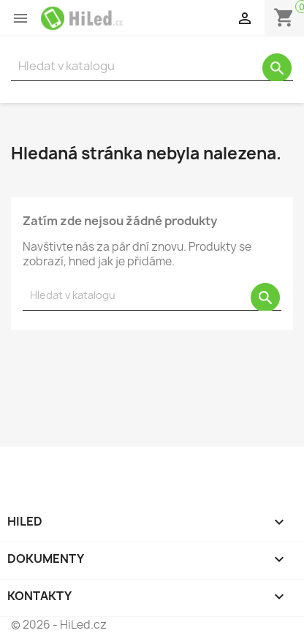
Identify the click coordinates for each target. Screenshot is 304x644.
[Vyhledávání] (152, 66)
